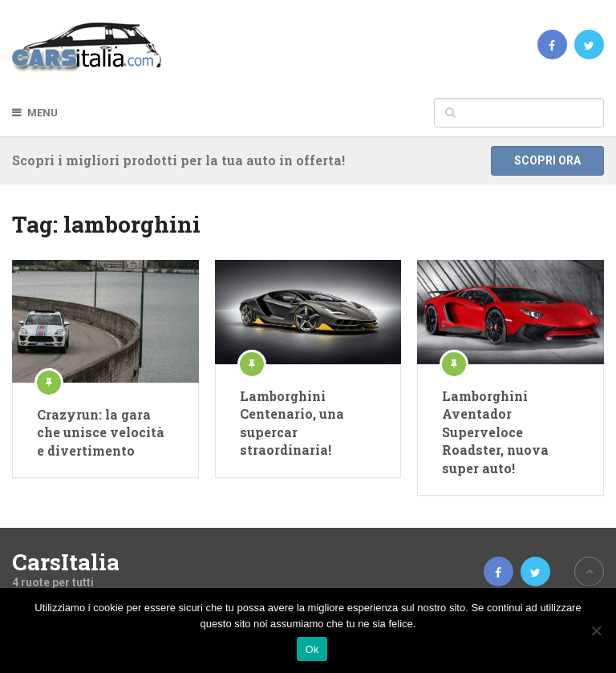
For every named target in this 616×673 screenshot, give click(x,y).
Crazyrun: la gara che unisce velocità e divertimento (101, 432)
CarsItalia (66, 562)
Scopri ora (547, 160)
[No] (596, 630)
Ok (312, 649)
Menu (43, 113)
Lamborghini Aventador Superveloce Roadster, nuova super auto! (495, 432)
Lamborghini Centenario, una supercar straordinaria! (292, 423)
